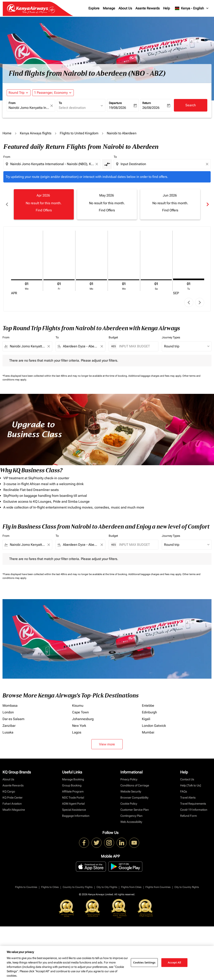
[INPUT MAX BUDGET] (137, 346)
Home (7, 133)
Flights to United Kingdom (79, 133)
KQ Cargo (9, 791)
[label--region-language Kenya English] (192, 8)
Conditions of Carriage (135, 785)
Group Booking (72, 785)
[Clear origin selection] (97, 164)
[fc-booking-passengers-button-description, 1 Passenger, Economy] (51, 93)
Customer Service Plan (135, 810)
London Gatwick (154, 726)
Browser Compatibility (134, 798)
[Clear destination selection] (208, 164)
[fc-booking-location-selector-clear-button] (52, 106)
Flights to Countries (26, 887)
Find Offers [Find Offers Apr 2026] (44, 210)
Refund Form (189, 816)
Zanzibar (9, 726)
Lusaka (8, 732)
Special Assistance (74, 810)
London (8, 712)
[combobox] (29, 108)
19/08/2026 (117, 108)
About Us (125, 8)
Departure (115, 103)
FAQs (184, 791)
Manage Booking (73, 779)
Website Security (131, 791)
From (12, 103)
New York (79, 726)
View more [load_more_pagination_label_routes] (107, 744)
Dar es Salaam (13, 719)
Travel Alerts (188, 798)
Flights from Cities (131, 887)
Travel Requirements (193, 804)
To (60, 103)
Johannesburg (83, 719)
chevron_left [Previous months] (7, 204)
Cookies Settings (144, 962)
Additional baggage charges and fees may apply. (155, 376)
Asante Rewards (148, 8)
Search (191, 105)
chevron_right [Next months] (207, 204)
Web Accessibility (131, 822)
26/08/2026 (151, 108)
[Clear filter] (48, 346)
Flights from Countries (158, 887)
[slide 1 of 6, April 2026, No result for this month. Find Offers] (44, 204)
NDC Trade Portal (73, 798)
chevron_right (200, 302)
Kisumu (78, 706)
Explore (94, 8)
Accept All (175, 962)
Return (147, 103)
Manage (109, 8)
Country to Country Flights (78, 887)
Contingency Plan (131, 816)
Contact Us (187, 779)
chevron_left (189, 302)
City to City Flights (107, 887)
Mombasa (10, 706)
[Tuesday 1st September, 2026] (189, 279)
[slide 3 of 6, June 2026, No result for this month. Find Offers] (170, 204)
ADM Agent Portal (73, 804)
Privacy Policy (129, 779)
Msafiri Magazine (14, 810)
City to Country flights (187, 887)
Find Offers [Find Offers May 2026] (107, 210)
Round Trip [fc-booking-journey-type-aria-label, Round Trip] (17, 93)
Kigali (146, 719)
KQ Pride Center (13, 798)
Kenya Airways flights (36, 133)
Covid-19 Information (194, 810)
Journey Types (171, 337)
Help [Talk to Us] (191, 785)
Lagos (77, 732)
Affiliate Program (73, 791)
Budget (113, 337)
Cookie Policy (129, 804)
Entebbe (148, 706)
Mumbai (148, 732)
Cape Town (80, 712)
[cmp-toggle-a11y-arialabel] (107, 164)
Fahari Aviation (12, 804)
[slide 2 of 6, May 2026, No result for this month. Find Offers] (107, 204)
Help (166, 8)
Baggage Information (76, 816)
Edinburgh (149, 712)
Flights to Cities (50, 887)
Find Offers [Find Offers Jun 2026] (170, 210)
